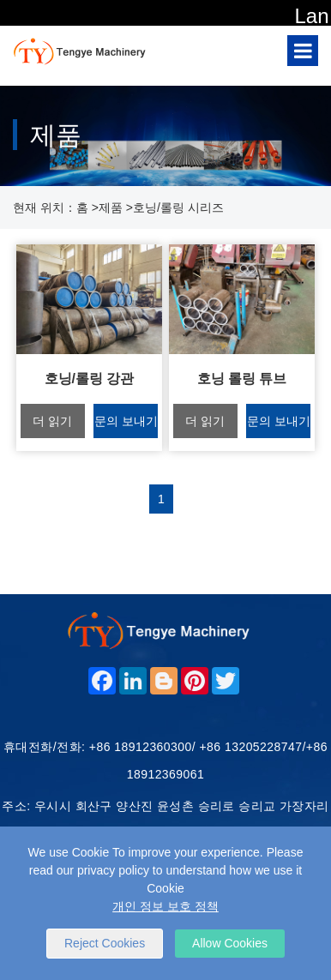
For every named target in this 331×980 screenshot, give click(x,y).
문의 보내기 (126, 421)
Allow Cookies (230, 943)
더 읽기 (52, 421)
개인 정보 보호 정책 (165, 906)
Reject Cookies (105, 943)
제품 (111, 207)
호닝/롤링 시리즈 (178, 207)
